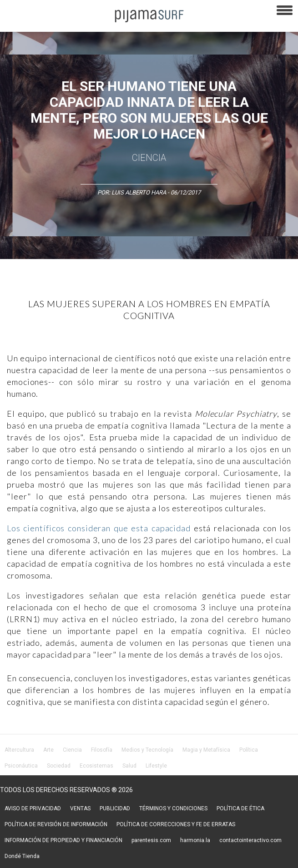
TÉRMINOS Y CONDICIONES (173, 808)
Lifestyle (156, 766)
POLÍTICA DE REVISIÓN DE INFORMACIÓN (56, 824)
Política (249, 750)
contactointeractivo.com (250, 840)
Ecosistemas (96, 766)
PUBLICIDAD (115, 808)
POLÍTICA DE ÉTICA (240, 808)
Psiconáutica (21, 766)
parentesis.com (151, 840)
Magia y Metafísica (206, 750)
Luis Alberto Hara (139, 192)
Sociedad (59, 766)
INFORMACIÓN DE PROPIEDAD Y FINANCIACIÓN (63, 840)
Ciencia (149, 158)
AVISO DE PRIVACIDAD (33, 808)
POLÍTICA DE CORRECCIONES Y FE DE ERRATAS (176, 824)
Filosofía (102, 750)
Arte (48, 750)
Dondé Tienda (22, 856)
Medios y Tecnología (147, 750)
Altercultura (19, 750)
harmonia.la (195, 840)
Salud (129, 766)
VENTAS (80, 808)
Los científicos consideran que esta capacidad (99, 528)
